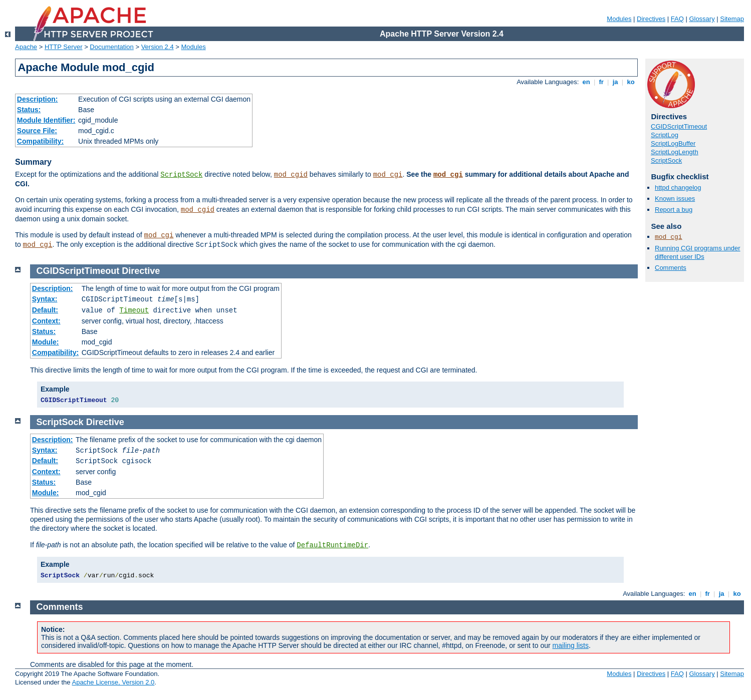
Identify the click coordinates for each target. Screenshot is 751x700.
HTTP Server (64, 47)
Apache (26, 47)
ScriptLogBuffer (673, 143)
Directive (141, 271)
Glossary (702, 19)
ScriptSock (181, 175)
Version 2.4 (158, 47)
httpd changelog (678, 188)
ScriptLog (665, 135)
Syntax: (45, 299)
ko (631, 82)
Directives (651, 19)
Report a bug (674, 210)
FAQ (677, 19)
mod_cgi (388, 175)
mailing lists (571, 645)
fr (601, 82)
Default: (45, 310)
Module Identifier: (46, 120)
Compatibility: (40, 141)
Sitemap (732, 19)
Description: (38, 99)
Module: (46, 342)
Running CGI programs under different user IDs (698, 252)
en (586, 82)
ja (615, 82)
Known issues (675, 199)
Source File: (37, 131)
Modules (619, 19)
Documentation (111, 47)
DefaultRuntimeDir (332, 545)
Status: (29, 110)
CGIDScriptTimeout (679, 126)
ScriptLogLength (675, 152)
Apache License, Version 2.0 (113, 682)
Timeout (134, 310)
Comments (671, 268)
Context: (46, 321)
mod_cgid (291, 175)
